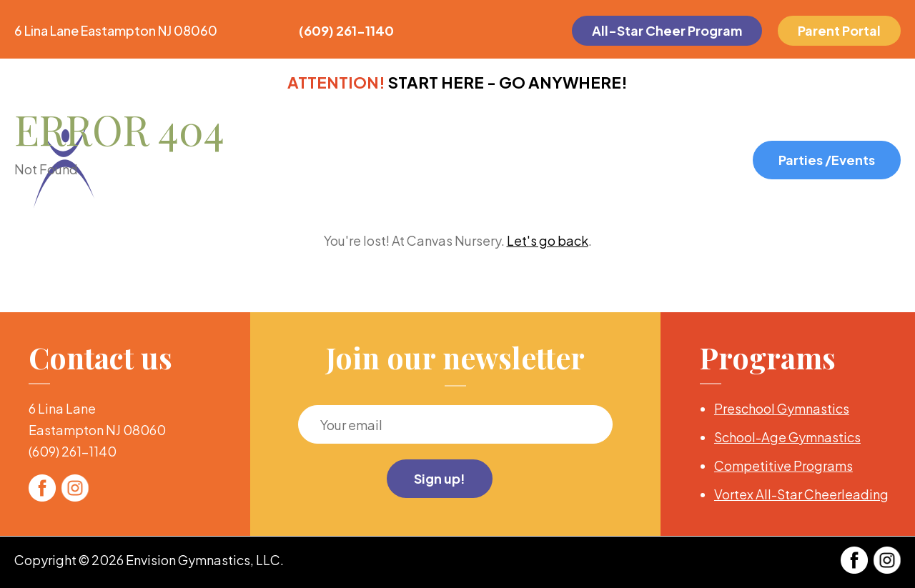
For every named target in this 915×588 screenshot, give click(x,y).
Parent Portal (839, 30)
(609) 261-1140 (346, 30)
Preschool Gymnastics (782, 408)
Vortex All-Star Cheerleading (801, 494)
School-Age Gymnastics (787, 437)
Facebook (42, 488)
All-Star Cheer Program (667, 30)
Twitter (75, 488)
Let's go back (548, 240)
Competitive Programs (783, 465)
